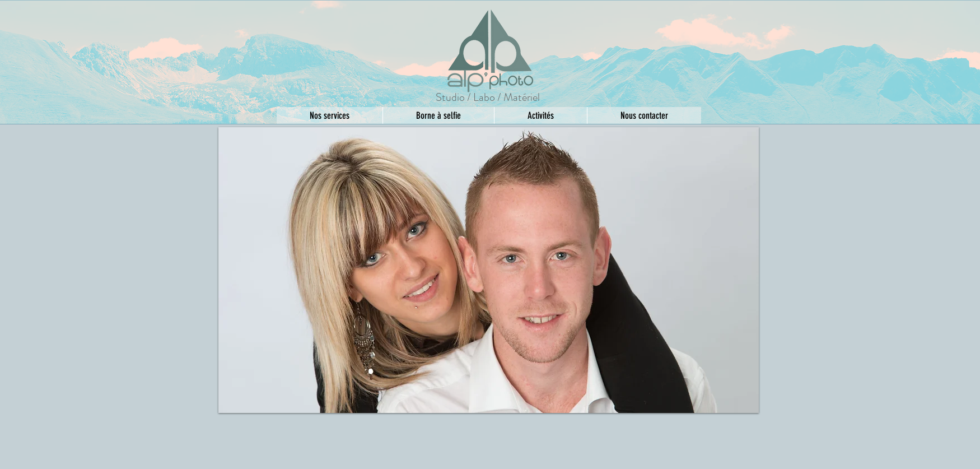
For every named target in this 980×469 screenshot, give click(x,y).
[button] (489, 270)
